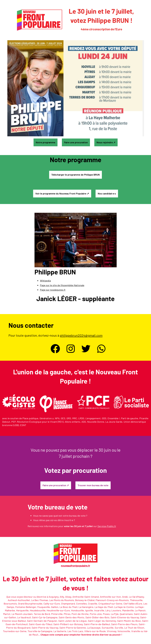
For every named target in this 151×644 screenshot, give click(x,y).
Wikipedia (45, 281)
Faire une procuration (76, 142)
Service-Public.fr (107, 526)
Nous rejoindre (105, 142)
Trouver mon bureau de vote (93, 485)
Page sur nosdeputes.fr (53, 290)
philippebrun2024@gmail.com (81, 335)
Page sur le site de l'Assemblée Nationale (62, 285)
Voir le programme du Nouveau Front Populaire (61, 193)
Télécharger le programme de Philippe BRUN (75, 175)
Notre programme (46, 142)
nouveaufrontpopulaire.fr (75, 566)
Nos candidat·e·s (107, 193)
